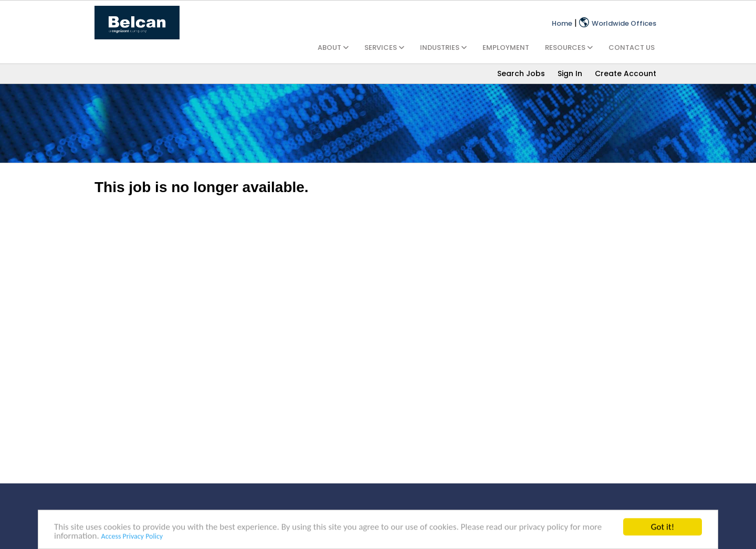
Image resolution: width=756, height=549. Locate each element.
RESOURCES (569, 47)
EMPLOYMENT (506, 47)
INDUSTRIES (443, 47)
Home (562, 23)
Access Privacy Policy (132, 537)
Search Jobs (521, 73)
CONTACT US (632, 47)
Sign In (570, 73)
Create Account (626, 73)
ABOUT (333, 47)
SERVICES (384, 47)
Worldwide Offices (618, 23)
